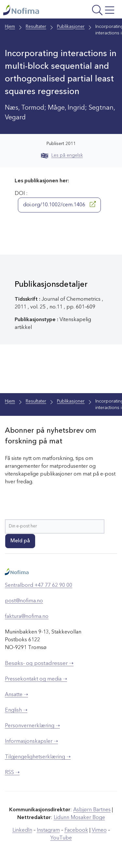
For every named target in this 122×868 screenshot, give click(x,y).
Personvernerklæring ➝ (32, 726)
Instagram (48, 830)
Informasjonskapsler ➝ (31, 741)
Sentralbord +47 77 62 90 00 (39, 585)
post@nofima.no (24, 601)
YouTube (61, 838)
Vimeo (99, 830)
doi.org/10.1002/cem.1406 (59, 204)
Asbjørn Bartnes (92, 810)
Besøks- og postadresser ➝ (39, 663)
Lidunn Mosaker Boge (79, 818)
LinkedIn (22, 830)
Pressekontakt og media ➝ (36, 679)
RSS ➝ (12, 773)
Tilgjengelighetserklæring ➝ (38, 757)
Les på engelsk (62, 155)
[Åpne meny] (96, 11)
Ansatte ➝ (16, 695)
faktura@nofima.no (27, 617)
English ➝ (16, 710)
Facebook (76, 830)
